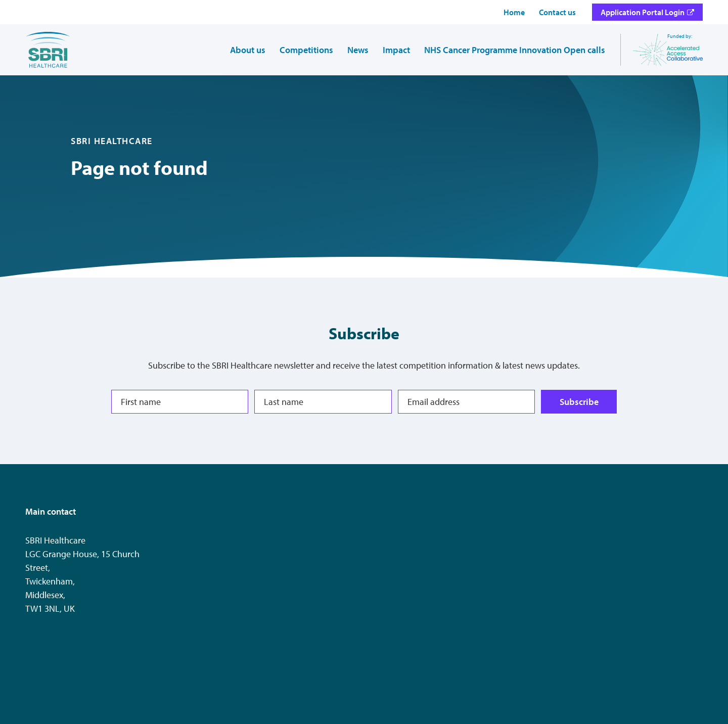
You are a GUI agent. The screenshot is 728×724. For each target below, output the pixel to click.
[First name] (180, 402)
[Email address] (466, 402)
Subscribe (579, 402)
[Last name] (323, 402)
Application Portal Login (643, 12)
